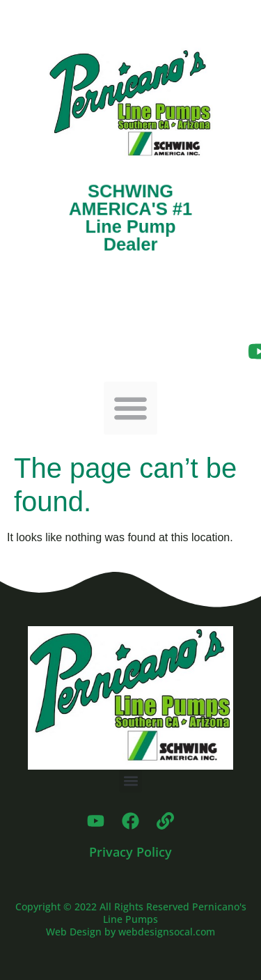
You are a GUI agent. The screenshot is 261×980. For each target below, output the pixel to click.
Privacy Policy (130, 852)
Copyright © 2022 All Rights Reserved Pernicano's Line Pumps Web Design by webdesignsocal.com (131, 919)
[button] (130, 409)
